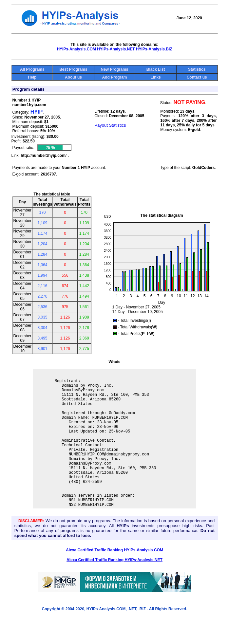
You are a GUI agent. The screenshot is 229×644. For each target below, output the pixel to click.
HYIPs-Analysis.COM (76, 49)
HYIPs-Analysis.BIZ (154, 49)
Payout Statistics (110, 125)
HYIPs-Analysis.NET (116, 49)
